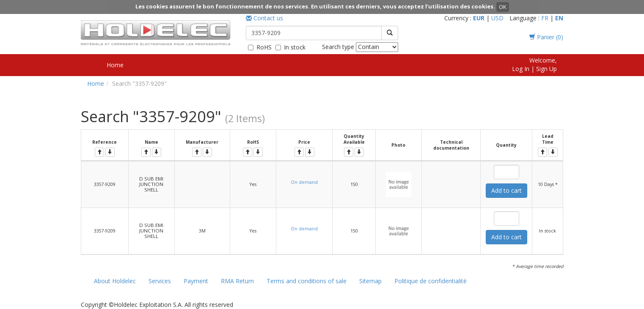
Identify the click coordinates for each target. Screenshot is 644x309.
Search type (338, 47)
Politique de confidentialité (431, 281)
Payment (196, 281)
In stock (295, 47)
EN (559, 18)
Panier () (546, 37)
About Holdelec (115, 281)
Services (160, 281)
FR (545, 18)
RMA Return (237, 281)
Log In (521, 69)
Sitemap (370, 281)
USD (497, 18)
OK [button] (503, 7)
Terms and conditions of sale (307, 281)
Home (115, 65)
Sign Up (546, 69)
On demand (304, 182)
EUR (479, 18)
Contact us (264, 18)
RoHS (264, 47)
